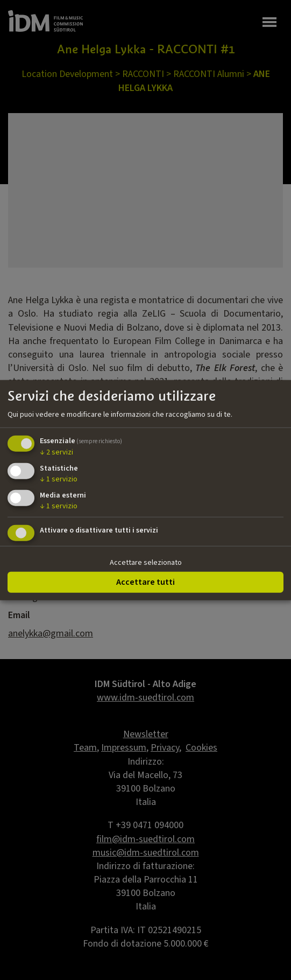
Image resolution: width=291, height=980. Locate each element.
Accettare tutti (145, 582)
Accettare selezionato (146, 562)
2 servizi (56, 452)
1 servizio (59, 479)
